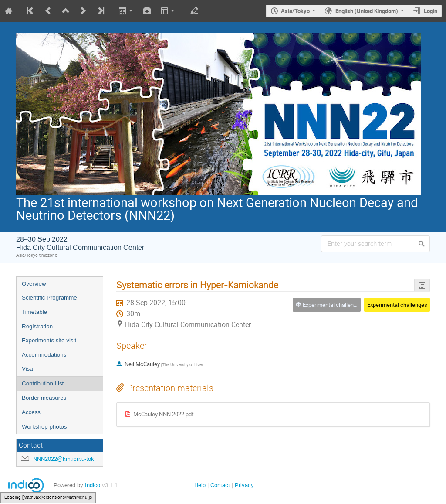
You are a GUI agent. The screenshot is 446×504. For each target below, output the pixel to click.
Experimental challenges (397, 305)
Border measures (44, 398)
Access (31, 412)
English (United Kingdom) (367, 11)
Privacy (244, 485)
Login (431, 11)
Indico (93, 485)
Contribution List (43, 383)
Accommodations (44, 355)
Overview (34, 284)
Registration (37, 326)
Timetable (34, 312)
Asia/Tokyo (295, 11)
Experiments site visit (49, 340)
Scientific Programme (49, 298)
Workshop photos (44, 427)
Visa (27, 369)
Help (200, 485)
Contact (220, 485)
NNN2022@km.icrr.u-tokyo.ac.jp (74, 459)
